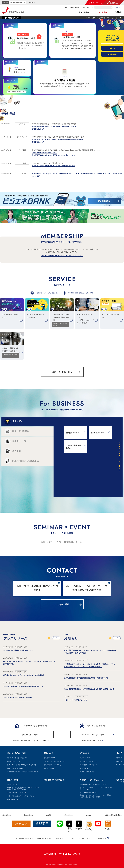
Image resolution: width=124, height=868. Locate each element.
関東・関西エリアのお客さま (54, 780)
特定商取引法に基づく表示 (44, 838)
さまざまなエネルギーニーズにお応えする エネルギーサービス (96, 788)
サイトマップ (87, 7)
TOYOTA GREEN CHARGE (16, 793)
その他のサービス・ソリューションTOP (93, 785)
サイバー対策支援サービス (89, 793)
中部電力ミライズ (13, 11)
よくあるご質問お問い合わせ (113, 815)
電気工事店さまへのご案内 (92, 741)
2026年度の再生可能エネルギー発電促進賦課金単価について (25, 686)
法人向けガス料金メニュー (89, 761)
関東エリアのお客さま (87, 772)
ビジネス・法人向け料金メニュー (54, 761)
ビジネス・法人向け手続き (17, 753)
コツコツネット (12, 785)
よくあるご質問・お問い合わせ (71, 7)
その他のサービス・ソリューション (93, 780)
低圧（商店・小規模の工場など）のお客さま (22, 765)
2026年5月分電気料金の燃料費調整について (19, 650)
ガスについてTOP (86, 758)
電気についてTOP (49, 758)
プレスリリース (69, 815)
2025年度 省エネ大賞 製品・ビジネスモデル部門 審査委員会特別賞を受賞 (58, 140)
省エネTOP (120, 758)
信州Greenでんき (13, 800)
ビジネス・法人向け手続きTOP (17, 758)
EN (118, 7)
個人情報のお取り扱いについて (25, 838)
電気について (48, 753)
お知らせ (89, 815)
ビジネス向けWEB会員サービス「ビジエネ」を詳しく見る (62, 256)
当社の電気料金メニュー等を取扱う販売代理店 (23, 772)
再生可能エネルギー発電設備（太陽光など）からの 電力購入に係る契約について (23, 788)
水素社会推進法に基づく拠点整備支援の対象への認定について (86, 678)
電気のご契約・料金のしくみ (53, 765)
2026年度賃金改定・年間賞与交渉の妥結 (17, 697)
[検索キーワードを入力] (103, 7)
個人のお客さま (85, 12)
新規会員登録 (112, 54)
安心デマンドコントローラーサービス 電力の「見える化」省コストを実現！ (95, 796)
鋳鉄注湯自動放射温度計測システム (44, 153)
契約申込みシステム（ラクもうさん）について (31, 741)
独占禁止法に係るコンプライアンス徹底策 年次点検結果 (24, 675)
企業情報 (118, 12)
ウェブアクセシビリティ (86, 838)
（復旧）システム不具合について (76, 700)
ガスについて (85, 753)
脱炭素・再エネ (13, 780)
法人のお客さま (103, 12)
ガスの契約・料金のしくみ (89, 765)
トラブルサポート (86, 768)
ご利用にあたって (60, 838)
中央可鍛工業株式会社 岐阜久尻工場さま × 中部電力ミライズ (53, 155)
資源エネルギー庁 (102, 838)
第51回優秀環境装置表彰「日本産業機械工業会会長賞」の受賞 (54, 126)
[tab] (27, 421)
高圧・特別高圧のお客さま (16, 768)
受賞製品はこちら (38, 129)
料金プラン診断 (49, 768)
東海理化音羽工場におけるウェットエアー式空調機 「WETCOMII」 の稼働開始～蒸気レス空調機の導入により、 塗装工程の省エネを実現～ (77, 175)
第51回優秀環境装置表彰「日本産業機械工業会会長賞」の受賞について (89, 689)
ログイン (112, 48)
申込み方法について (14, 761)
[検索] (111, 8)
